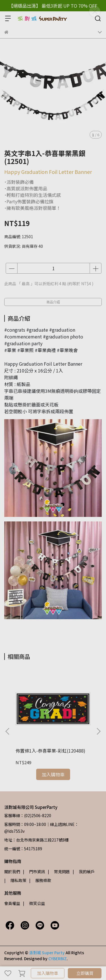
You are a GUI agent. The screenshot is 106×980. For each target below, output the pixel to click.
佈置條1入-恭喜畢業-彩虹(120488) (50, 751)
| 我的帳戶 (84, 872)
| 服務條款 (40, 880)
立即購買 (85, 973)
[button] (98, 731)
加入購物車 (48, 973)
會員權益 (12, 903)
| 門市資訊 (34, 872)
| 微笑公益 (34, 903)
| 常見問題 (59, 872)
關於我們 (12, 872)
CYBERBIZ (58, 958)
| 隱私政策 (15, 880)
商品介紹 (53, 302)
